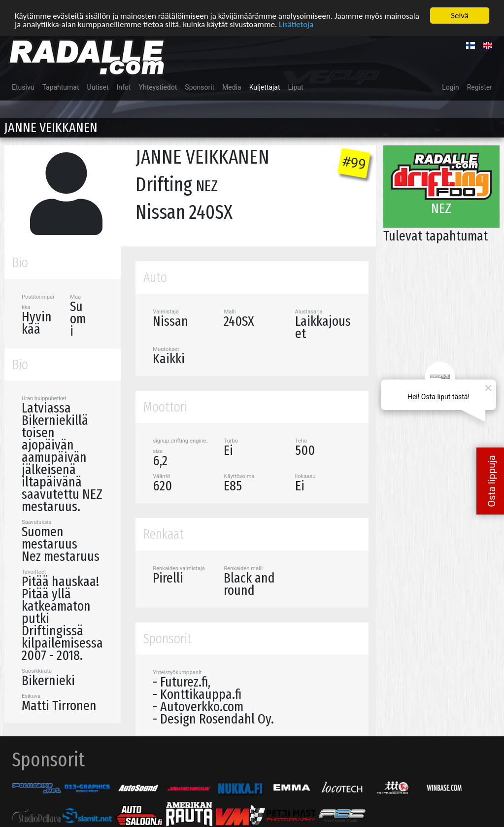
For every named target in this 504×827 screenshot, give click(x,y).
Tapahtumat (60, 86)
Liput (296, 86)
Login (451, 86)
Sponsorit (200, 86)
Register (480, 86)
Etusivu (23, 86)
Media (232, 86)
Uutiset (98, 86)
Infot (124, 86)
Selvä (460, 15)
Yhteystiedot (158, 86)
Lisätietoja (296, 23)
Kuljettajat (265, 86)
